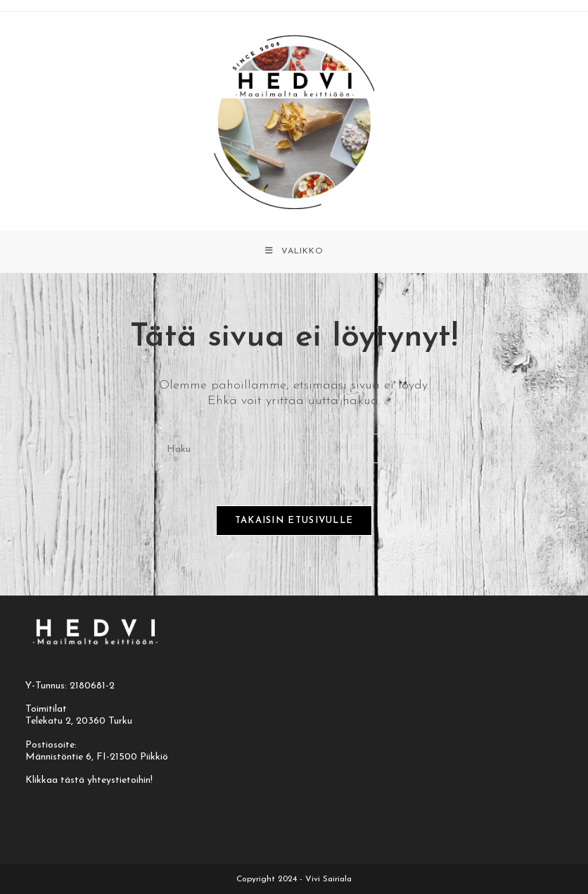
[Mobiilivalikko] (294, 251)
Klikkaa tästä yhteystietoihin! (89, 780)
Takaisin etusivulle (294, 521)
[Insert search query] (294, 448)
